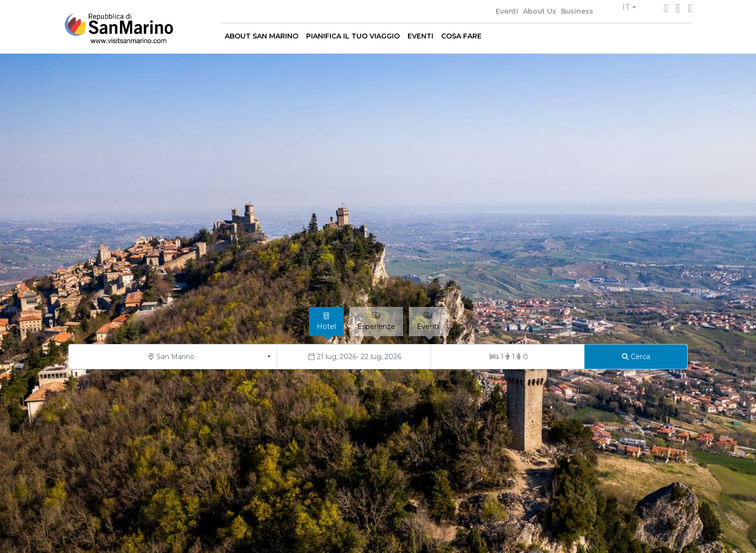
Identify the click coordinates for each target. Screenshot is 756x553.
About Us (540, 11)
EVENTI (420, 36)
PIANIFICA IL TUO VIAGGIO (353, 36)
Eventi (507, 11)
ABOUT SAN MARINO (262, 36)
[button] (629, 7)
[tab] (326, 322)
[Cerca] (636, 357)
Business (577, 11)
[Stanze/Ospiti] (508, 357)
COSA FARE (461, 36)
